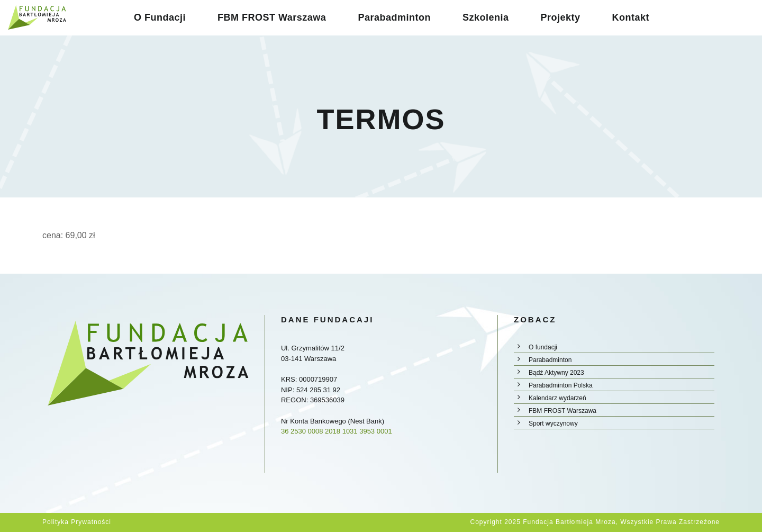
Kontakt (631, 17)
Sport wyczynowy (553, 423)
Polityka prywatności (77, 522)
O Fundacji (160, 17)
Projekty (560, 17)
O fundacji (543, 347)
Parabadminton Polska (561, 385)
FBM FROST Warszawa (272, 17)
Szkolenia (486, 17)
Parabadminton (394, 17)
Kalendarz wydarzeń (557, 398)
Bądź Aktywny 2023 (556, 373)
